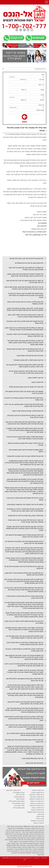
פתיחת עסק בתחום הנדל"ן (17, 801)
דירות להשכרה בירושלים (37, 799)
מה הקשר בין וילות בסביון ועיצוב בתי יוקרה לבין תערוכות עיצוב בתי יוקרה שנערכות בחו (25, 282)
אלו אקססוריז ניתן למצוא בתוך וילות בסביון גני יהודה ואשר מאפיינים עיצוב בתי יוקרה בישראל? (26, 269)
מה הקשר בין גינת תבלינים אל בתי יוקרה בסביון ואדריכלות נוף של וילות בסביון (24, 567)
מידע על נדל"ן (20, 795)
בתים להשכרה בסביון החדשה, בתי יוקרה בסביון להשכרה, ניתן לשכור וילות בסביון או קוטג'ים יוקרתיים (25, 734)
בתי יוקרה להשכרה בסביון (36, 378)
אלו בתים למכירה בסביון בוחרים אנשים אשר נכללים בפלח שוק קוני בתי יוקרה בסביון (25, 680)
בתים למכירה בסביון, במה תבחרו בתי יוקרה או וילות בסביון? (26, 516)
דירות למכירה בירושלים (37, 801)
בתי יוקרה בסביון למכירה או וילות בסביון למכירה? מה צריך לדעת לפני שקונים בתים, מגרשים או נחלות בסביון (24, 665)
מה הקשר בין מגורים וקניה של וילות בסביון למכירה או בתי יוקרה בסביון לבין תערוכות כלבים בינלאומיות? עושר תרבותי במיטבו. (24, 423)
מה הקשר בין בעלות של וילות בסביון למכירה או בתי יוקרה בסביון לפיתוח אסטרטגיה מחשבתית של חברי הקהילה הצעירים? (24, 329)
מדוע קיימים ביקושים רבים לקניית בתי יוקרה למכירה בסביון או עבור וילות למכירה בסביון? (25, 335)
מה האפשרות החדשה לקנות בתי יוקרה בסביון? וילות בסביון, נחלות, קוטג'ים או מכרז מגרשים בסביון (25, 703)
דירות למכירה (40, 803)
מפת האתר (25, 864)
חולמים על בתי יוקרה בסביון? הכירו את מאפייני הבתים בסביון (25, 504)
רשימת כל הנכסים (39, 823)
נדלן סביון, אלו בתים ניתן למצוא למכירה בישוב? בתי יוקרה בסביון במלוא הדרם (24, 622)
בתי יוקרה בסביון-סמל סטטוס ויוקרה (32, 758)
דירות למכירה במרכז (38, 790)
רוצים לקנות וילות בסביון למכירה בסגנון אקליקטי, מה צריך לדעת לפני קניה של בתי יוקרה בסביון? (24, 405)
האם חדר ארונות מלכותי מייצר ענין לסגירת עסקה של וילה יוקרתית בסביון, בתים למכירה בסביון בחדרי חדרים (26, 372)
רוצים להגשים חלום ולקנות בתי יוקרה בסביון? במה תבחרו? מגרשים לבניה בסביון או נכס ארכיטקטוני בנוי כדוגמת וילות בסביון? (26, 295)
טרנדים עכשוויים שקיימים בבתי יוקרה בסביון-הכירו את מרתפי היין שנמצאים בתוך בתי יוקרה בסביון (24, 542)
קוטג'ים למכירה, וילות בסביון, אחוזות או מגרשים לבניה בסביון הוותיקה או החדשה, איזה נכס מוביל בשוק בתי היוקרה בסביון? (25, 309)
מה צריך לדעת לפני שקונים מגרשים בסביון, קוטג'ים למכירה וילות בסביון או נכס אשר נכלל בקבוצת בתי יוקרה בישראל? (24, 288)
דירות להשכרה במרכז (38, 793)
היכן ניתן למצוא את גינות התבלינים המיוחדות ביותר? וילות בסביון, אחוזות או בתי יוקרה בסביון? (24, 574)
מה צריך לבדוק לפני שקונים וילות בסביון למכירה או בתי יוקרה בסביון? (25, 499)
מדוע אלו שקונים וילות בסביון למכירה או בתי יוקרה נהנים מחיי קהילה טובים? (25, 322)
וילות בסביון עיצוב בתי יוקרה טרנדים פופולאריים (29, 263)
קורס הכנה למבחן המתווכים (36, 812)
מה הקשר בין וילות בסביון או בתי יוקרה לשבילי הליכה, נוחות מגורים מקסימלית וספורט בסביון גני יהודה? (26, 316)
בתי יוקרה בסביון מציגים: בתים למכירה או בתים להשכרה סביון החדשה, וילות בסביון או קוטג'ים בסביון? (25, 643)
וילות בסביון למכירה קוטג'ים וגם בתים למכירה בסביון (28, 411)
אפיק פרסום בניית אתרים (25, 866)
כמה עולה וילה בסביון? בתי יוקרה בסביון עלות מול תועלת (26, 387)
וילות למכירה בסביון (37, 382)
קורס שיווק (41, 814)
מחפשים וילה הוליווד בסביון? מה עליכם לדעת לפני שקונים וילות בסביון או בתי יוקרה (24, 392)
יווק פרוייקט (20, 799)
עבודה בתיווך (40, 816)
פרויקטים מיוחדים (19, 797)
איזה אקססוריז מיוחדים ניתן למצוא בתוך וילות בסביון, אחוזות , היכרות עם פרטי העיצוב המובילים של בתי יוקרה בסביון (25, 275)
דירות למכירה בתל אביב (37, 797)
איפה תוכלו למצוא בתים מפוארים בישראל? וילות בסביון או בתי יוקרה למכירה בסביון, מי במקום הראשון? (25, 366)
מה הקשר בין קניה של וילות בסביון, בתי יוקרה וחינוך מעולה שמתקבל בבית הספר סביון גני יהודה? (26, 521)
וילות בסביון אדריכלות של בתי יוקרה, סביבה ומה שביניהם (26, 258)
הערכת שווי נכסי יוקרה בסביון (35, 763)
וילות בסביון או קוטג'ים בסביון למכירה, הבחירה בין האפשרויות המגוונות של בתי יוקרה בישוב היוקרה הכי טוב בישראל (25, 510)
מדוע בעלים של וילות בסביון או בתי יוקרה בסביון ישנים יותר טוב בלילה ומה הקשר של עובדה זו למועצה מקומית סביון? (25, 637)
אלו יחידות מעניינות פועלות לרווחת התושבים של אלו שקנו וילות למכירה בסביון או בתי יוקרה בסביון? (24, 536)
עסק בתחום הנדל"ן (19, 808)
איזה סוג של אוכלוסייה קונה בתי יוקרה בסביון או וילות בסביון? (25, 456)
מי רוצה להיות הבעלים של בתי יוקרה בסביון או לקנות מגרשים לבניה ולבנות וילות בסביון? (25, 350)
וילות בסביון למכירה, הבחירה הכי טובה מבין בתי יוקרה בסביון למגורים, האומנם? (25, 303)
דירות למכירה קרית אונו (13, 790)
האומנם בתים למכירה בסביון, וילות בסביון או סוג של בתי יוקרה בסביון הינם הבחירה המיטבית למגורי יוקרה (25, 438)
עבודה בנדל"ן (40, 819)
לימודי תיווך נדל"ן (19, 806)
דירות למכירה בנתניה (38, 808)
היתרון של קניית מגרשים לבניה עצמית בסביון (30, 356)
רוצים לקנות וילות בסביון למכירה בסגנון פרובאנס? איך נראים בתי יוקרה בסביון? (24, 399)
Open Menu (47, 2)
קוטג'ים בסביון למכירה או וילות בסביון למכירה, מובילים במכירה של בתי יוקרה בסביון (25, 597)
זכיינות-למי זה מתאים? (37, 821)
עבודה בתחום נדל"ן (19, 793)
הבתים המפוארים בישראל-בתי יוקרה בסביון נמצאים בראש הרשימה (26, 451)
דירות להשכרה (40, 806)
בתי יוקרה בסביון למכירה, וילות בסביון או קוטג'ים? (28, 360)
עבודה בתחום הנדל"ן (18, 803)
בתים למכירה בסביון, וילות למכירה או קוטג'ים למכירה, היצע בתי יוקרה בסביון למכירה (24, 650)
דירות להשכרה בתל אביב (37, 795)
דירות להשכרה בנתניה (37, 810)
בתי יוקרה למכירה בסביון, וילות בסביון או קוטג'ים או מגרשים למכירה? (26, 444)
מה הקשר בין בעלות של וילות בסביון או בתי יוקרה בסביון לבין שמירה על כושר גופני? (25, 416)
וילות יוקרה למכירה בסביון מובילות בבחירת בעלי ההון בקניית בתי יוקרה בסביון (24, 741)
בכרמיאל (33, 803)
